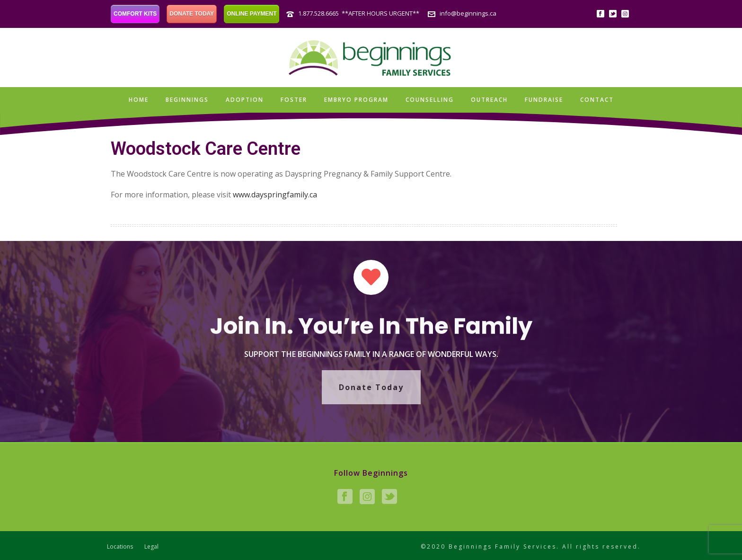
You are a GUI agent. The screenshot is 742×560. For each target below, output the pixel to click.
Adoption (245, 100)
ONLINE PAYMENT (252, 14)
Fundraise (544, 100)
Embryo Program (356, 100)
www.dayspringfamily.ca (275, 195)
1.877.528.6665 (318, 13)
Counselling (430, 100)
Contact (597, 100)
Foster (294, 100)
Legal (151, 547)
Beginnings (187, 100)
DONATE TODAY (192, 14)
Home (139, 100)
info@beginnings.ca (468, 13)
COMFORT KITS (135, 14)
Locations (120, 547)
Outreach (489, 100)
